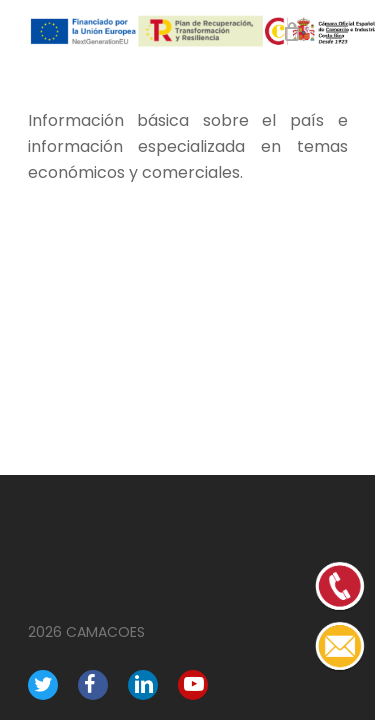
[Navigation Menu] (337, 32)
